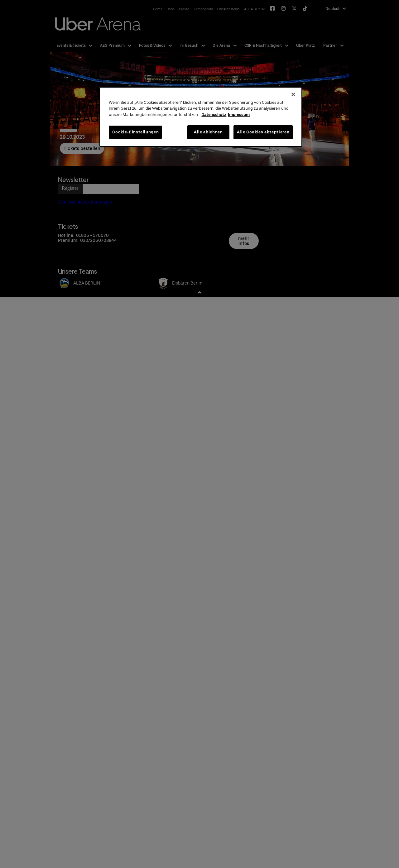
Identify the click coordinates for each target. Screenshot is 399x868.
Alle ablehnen (208, 132)
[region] (201, 117)
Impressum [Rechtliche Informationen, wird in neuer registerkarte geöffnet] (239, 115)
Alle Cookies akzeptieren (263, 132)
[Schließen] (293, 94)
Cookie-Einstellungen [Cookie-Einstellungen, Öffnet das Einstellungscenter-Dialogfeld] (135, 132)
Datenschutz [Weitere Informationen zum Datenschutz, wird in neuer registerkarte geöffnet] (214, 115)
